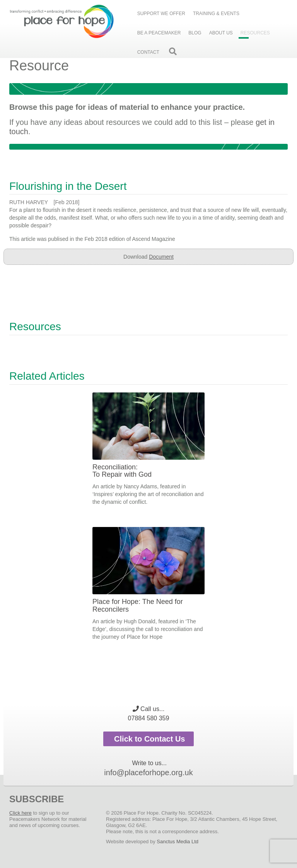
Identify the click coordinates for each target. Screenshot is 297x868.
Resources (255, 33)
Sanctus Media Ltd (178, 842)
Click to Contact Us (149, 739)
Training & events (216, 14)
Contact (148, 52)
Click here (20, 813)
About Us (221, 33)
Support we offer (161, 14)
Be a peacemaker (159, 33)
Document (161, 257)
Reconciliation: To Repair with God (122, 471)
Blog (195, 33)
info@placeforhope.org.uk (148, 773)
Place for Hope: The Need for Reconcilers (138, 605)
